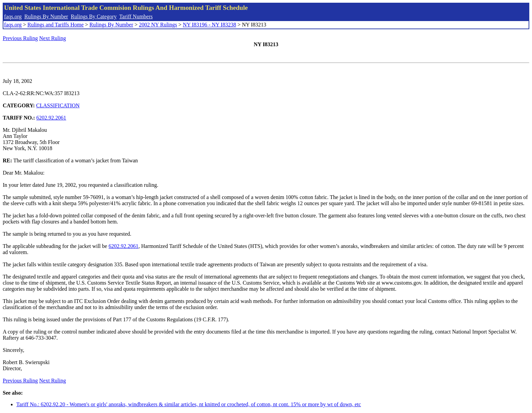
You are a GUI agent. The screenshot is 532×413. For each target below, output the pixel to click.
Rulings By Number (46, 16)
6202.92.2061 (51, 118)
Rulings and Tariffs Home (56, 25)
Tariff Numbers (136, 16)
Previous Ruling (20, 38)
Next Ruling (53, 38)
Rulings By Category (94, 16)
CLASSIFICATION (58, 105)
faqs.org (13, 16)
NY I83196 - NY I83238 (210, 25)
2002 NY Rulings (158, 25)
